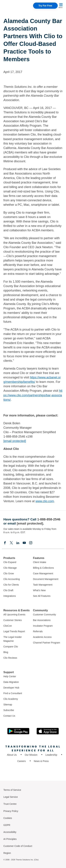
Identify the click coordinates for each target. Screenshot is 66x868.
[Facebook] (5, 543)
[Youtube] (24, 543)
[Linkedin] (18, 543)
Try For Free (45, 6)
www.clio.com (45, 501)
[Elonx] (11, 543)
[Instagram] (31, 543)
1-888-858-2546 (49, 519)
